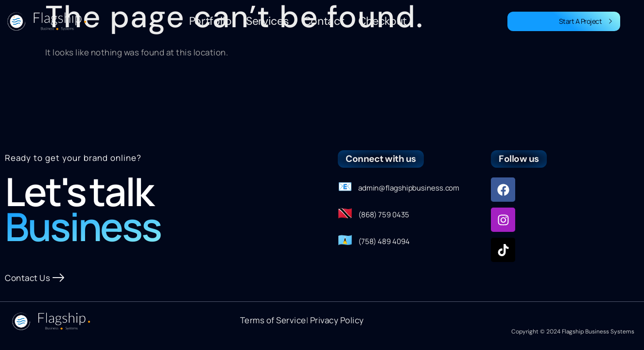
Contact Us (35, 278)
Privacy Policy (337, 320)
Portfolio (210, 21)
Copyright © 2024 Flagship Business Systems (573, 332)
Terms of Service (273, 320)
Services (268, 21)
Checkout (383, 21)
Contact (324, 21)
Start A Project (586, 21)
